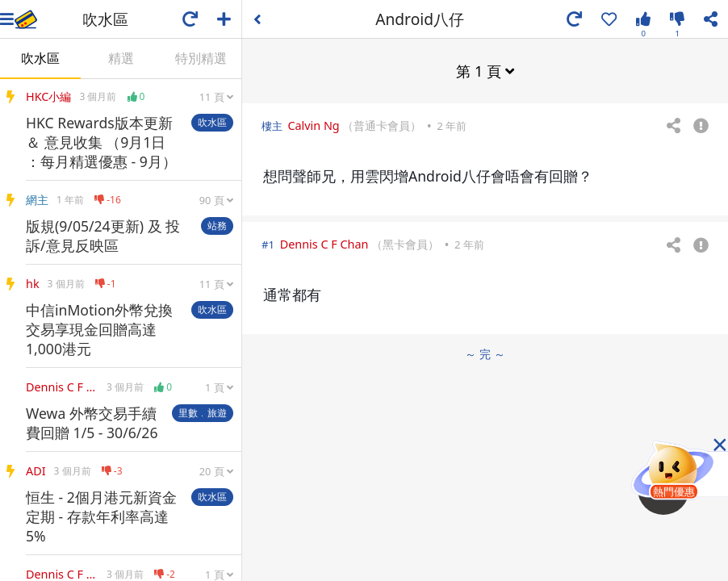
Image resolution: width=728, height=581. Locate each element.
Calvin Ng (313, 125)
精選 (121, 58)
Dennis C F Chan (324, 244)
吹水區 (40, 58)
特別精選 (201, 58)
